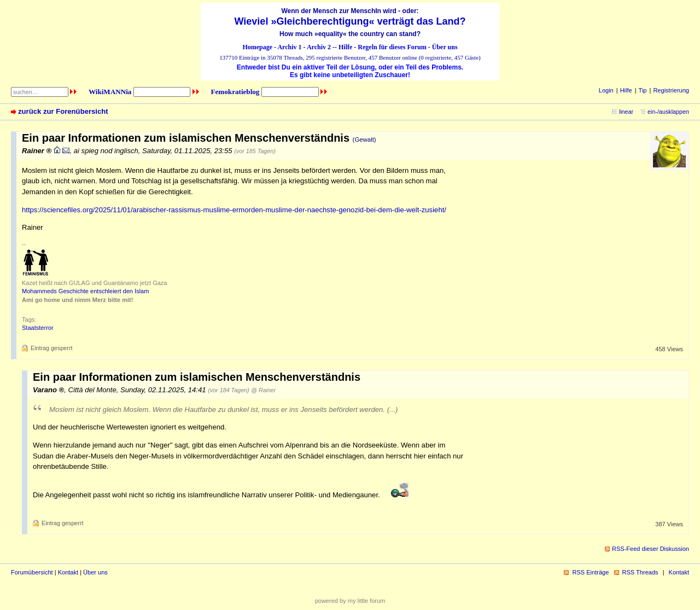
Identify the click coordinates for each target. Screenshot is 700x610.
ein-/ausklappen (668, 112)
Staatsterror (38, 328)
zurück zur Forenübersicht (63, 111)
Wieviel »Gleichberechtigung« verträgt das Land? (350, 21)
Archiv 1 (289, 47)
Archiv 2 (319, 47)
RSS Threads (640, 572)
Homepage (257, 47)
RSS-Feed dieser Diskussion (651, 549)
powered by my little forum (350, 601)
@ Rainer (263, 390)
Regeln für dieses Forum (392, 47)
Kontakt (68, 572)
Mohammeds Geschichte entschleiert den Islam (85, 291)
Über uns (445, 47)
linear (626, 112)
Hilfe (345, 47)
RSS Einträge (590, 572)
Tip (643, 90)
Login (606, 90)
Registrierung (671, 90)
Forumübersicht (32, 572)
